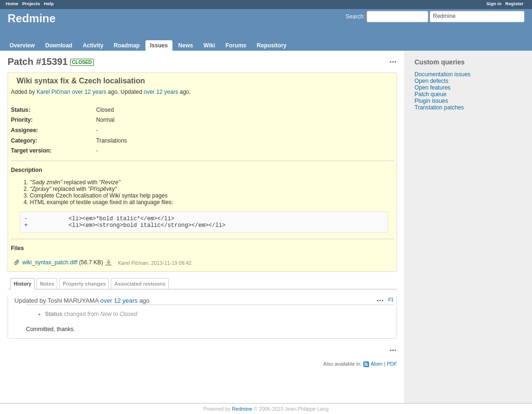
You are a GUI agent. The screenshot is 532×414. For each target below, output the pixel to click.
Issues (159, 45)
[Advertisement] (452, 260)
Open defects (431, 81)
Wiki (209, 45)
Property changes (84, 284)
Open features (433, 88)
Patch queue (430, 94)
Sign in (494, 4)
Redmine (242, 409)
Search (354, 17)
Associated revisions (140, 284)
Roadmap (127, 45)
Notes (47, 284)
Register (514, 4)
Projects (31, 4)
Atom (376, 364)
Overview (22, 45)
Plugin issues (431, 101)
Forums (236, 45)
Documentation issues (442, 74)
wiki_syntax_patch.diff (50, 262)
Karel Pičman (53, 92)
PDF (392, 364)
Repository (272, 45)
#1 (391, 299)
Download (59, 45)
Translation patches (439, 108)
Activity (93, 45)
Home (12, 4)
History (23, 284)
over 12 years (89, 92)
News (185, 45)
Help (49, 4)
